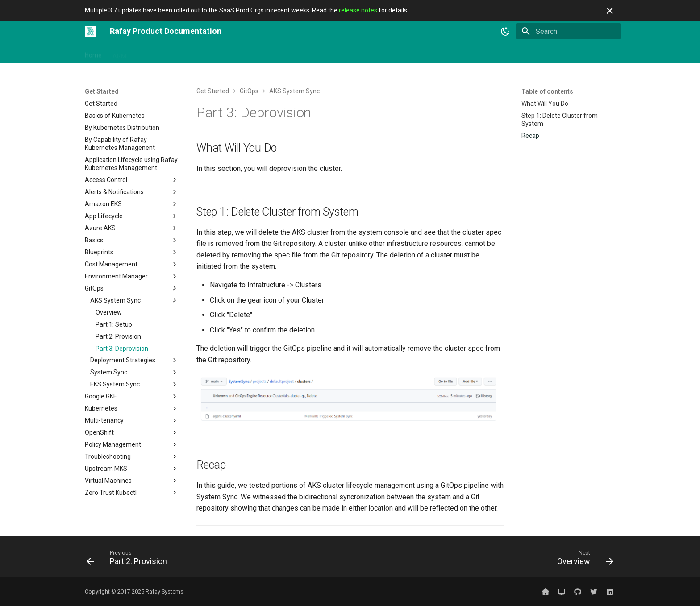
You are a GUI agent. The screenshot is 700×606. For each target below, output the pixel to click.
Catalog (364, 53)
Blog (428, 53)
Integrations (200, 53)
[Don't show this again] (610, 11)
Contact (456, 53)
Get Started (156, 53)
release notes (358, 10)
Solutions (241, 53)
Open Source (283, 53)
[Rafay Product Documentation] (90, 31)
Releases (398, 53)
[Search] (568, 31)
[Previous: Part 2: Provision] (129, 560)
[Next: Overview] (583, 560)
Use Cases (327, 53)
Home (93, 53)
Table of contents (547, 91)
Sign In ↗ (491, 53)
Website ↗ (529, 53)
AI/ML (121, 53)
